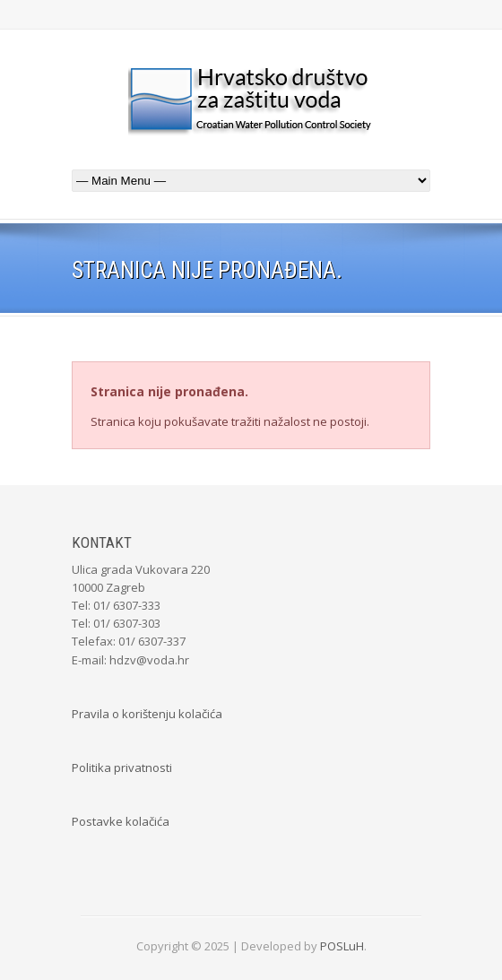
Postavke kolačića (121, 821)
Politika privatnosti (122, 768)
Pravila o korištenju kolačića (147, 714)
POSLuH (342, 946)
